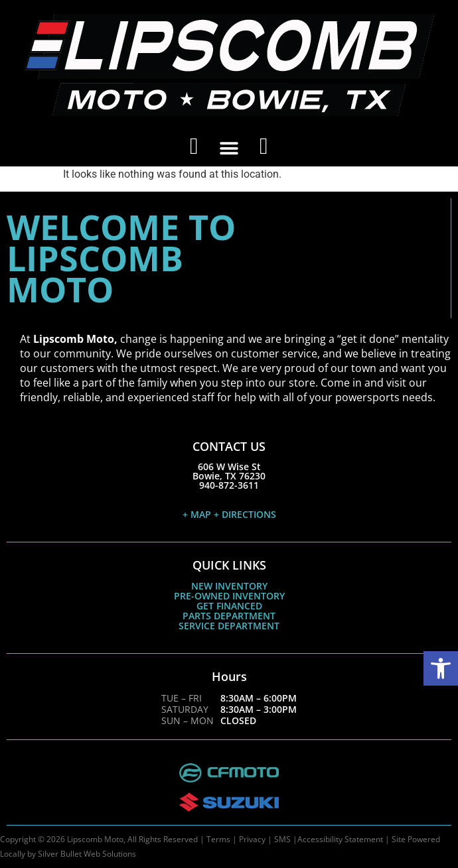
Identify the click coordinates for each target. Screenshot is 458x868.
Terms (218, 839)
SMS (282, 839)
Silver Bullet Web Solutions (87, 854)
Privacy (252, 839)
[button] (441, 668)
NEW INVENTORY (229, 586)
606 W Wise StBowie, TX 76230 (229, 471)
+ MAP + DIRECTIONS (229, 514)
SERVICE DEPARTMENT (229, 626)
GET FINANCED (229, 606)
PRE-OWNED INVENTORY (229, 596)
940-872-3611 (229, 485)
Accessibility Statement (340, 839)
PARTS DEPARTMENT (229, 616)
